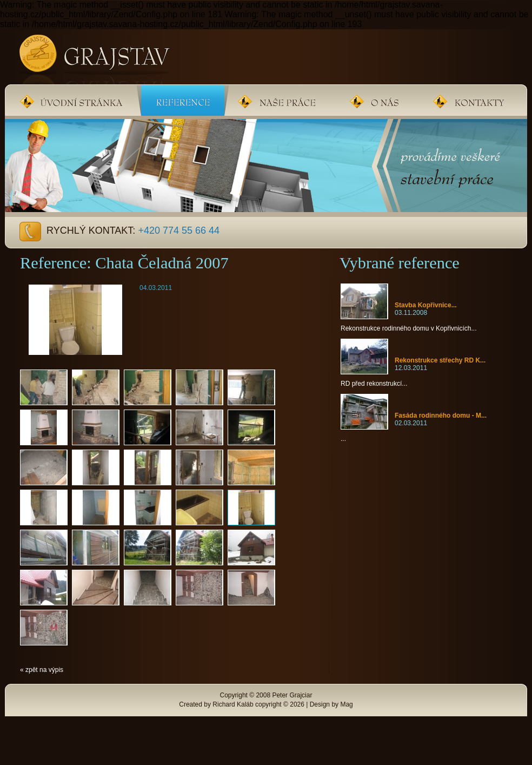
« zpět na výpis (42, 670)
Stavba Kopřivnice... (426, 305)
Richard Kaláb (233, 704)
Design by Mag (331, 704)
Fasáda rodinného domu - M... (441, 416)
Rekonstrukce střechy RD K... (440, 360)
